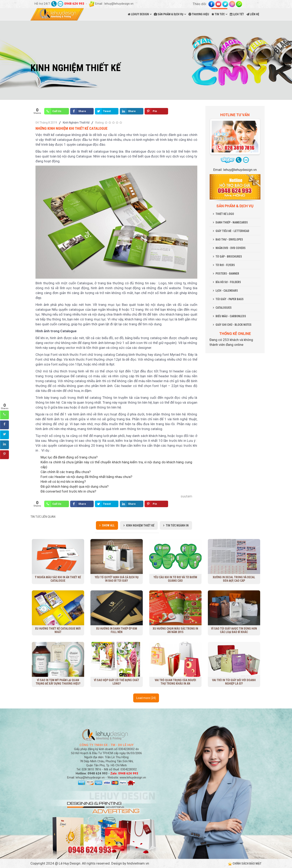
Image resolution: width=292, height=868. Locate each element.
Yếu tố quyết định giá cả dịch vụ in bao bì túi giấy (117, 579)
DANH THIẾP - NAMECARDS (232, 222)
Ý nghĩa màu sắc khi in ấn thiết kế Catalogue (58, 579)
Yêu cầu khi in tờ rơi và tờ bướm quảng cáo (175, 579)
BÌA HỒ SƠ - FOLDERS (228, 282)
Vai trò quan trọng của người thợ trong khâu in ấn (175, 682)
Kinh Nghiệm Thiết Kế (76, 123)
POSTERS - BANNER (227, 274)
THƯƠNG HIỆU (199, 14)
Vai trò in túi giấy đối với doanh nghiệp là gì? (234, 682)
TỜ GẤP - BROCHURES (229, 257)
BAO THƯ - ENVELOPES (229, 239)
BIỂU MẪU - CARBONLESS (231, 316)
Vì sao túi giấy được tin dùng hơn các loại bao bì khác (234, 630)
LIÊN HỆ (253, 14)
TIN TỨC (218, 14)
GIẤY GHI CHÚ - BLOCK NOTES (233, 325)
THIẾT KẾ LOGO (225, 214)
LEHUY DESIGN (138, 14)
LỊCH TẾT (237, 14)
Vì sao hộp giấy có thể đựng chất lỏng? (116, 682)
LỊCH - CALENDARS (227, 291)
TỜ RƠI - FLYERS (225, 265)
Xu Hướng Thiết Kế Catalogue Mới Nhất (58, 630)
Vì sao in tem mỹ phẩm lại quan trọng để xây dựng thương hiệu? (58, 682)
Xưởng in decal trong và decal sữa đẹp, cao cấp (234, 579)
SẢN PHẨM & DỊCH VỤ (169, 14)
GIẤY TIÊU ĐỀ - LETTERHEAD (232, 231)
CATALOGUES (224, 308)
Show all (108, 525)
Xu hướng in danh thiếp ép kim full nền (116, 630)
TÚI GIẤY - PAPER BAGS (230, 299)
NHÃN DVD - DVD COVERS (231, 248)
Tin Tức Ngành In (177, 525)
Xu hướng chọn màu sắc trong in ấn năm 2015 (175, 630)
